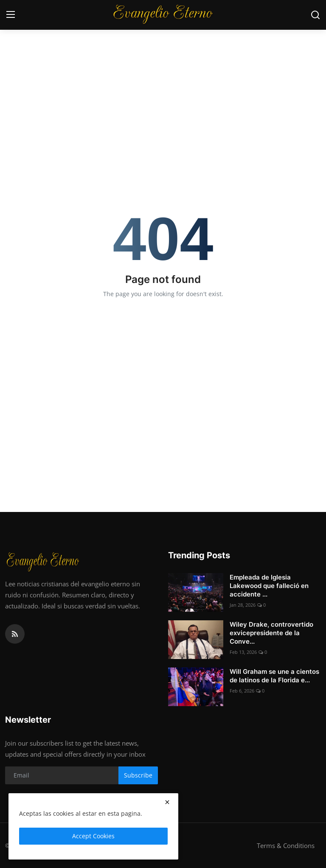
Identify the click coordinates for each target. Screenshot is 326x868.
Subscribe (138, 775)
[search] (315, 15)
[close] (167, 802)
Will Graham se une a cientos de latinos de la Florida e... (274, 676)
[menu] (11, 15)
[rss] (15, 634)
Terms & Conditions (286, 845)
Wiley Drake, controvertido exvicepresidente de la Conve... (271, 633)
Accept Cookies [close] (93, 836)
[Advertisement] (163, 64)
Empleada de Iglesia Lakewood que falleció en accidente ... (269, 586)
